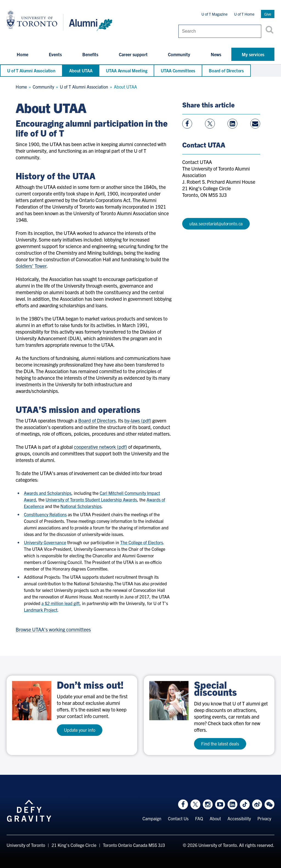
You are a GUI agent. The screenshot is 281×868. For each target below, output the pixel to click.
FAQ (199, 818)
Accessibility (239, 818)
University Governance (45, 542)
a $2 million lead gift (61, 603)
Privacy (264, 818)
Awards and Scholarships (48, 493)
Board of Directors (226, 70)
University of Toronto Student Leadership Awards (91, 500)
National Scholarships (81, 506)
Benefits (90, 54)
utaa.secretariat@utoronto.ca (216, 223)
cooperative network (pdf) (100, 447)
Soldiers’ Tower (31, 266)
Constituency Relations (45, 514)
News (216, 54)
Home (23, 54)
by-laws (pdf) (138, 420)
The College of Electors (142, 542)
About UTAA (81, 70)
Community (179, 54)
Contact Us (178, 818)
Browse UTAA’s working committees (53, 629)
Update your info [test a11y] (80, 730)
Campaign (152, 818)
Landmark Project (41, 610)
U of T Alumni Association (31, 70)
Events (55, 54)
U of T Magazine (214, 14)
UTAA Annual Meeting (127, 70)
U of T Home (244, 14)
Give (268, 14)
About (215, 818)
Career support (133, 54)
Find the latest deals (220, 744)
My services (253, 54)
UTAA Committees (178, 70)
